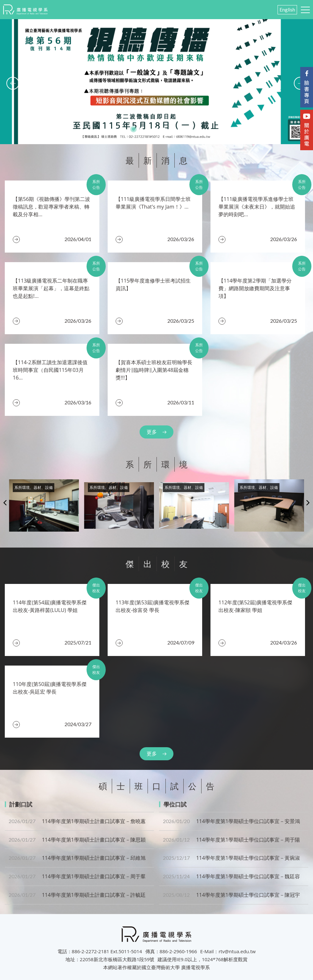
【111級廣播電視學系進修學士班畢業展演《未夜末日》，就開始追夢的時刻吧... (257, 207)
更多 (152, 432)
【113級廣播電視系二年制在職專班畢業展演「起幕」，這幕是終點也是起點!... (51, 288)
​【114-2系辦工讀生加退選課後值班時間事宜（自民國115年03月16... (50, 370)
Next (308, 502)
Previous (5, 502)
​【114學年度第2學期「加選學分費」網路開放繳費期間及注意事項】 (255, 288)
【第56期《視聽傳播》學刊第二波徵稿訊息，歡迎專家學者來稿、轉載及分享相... (51, 207)
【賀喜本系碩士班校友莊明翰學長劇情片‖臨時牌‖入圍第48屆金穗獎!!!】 (154, 370)
